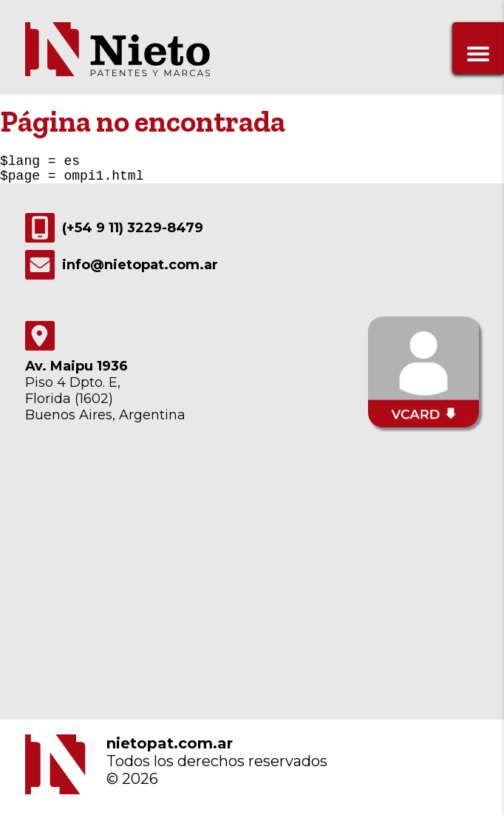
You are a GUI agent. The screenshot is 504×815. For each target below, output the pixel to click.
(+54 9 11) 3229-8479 (114, 234)
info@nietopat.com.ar (122, 271)
